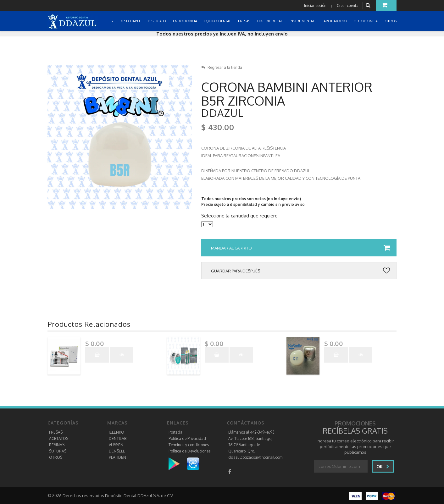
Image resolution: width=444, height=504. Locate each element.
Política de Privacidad (187, 438)
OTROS (56, 457)
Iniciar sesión (315, 5)
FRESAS (56, 432)
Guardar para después (300, 271)
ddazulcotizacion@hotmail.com (255, 457)
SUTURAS (58, 451)
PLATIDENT (119, 457)
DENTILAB (118, 438)
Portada (175, 432)
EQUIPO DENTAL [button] (218, 21)
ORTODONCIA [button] (366, 21)
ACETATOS (59, 438)
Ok (383, 466)
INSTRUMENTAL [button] (303, 21)
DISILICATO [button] (157, 21)
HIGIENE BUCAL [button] (270, 21)
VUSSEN (116, 445)
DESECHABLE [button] (131, 21)
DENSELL (117, 451)
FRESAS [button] (245, 21)
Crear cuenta (348, 5)
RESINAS (57, 445)
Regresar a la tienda (222, 67)
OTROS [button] (391, 21)
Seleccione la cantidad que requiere (239, 216)
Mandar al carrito (300, 248)
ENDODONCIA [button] (186, 21)
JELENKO (117, 432)
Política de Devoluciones (189, 451)
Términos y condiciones (189, 445)
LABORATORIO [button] (335, 21)
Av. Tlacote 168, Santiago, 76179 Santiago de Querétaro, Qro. (250, 445)
